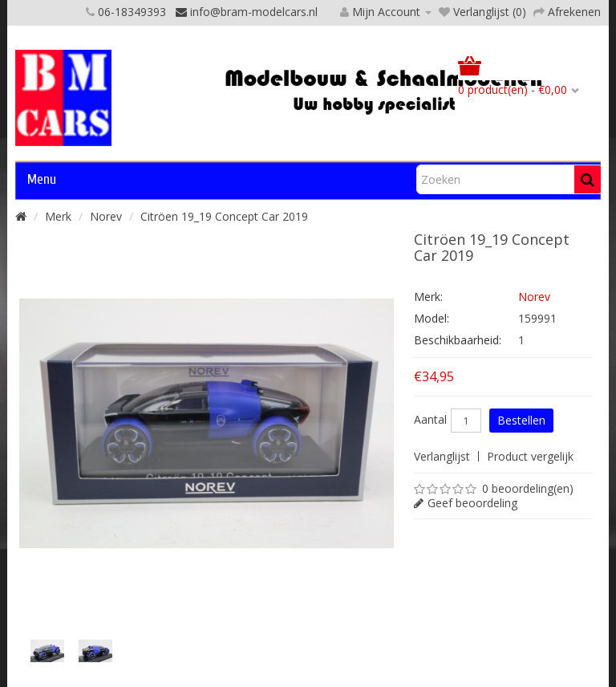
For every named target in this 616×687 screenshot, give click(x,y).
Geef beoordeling (472, 503)
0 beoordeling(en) (528, 488)
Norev (106, 216)
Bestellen (521, 420)
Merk (58, 216)
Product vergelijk (530, 456)
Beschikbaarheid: (458, 340)
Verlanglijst (442, 456)
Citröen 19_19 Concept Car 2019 (224, 216)
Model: (432, 318)
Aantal (430, 420)
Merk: (428, 297)
